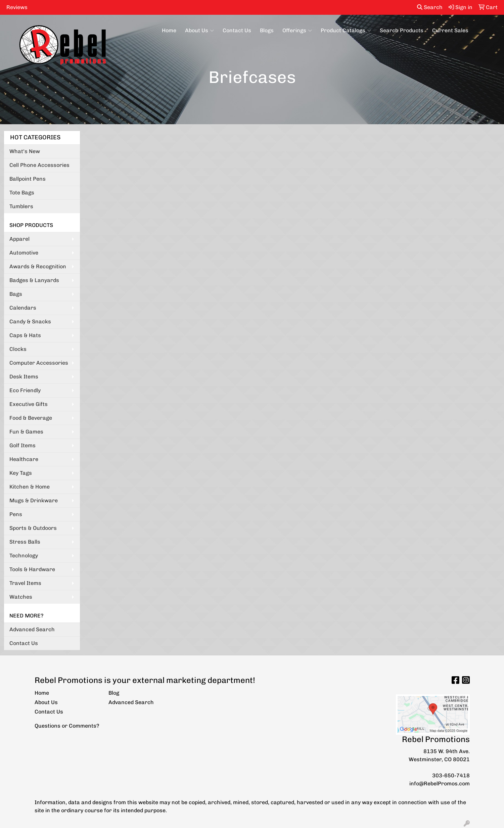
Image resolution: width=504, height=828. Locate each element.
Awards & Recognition (38, 266)
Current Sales (450, 30)
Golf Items (22, 445)
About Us (199, 31)
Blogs (267, 30)
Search (430, 7)
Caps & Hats (25, 335)
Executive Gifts (29, 404)
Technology (24, 556)
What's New (25, 151)
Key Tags (21, 473)
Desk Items (24, 377)
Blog (114, 693)
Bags (16, 294)
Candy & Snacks (30, 321)
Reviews (17, 7)
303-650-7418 (451, 775)
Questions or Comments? (67, 726)
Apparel (19, 239)
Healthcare (24, 459)
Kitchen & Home (30, 487)
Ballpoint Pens (28, 179)
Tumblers (21, 206)
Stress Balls (25, 542)
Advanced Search (32, 629)
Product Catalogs (346, 31)
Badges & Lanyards (34, 280)
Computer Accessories (39, 363)
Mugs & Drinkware (34, 500)
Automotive (24, 253)
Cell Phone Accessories (39, 165)
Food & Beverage (31, 418)
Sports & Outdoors (33, 528)
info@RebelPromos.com (440, 784)
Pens (16, 514)
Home (169, 30)
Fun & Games (26, 432)
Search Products (402, 30)
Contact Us (237, 30)
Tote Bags (22, 193)
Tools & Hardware (32, 569)
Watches (21, 597)
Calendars (23, 308)
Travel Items (25, 583)
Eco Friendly (25, 390)
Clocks (18, 349)
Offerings (297, 31)
